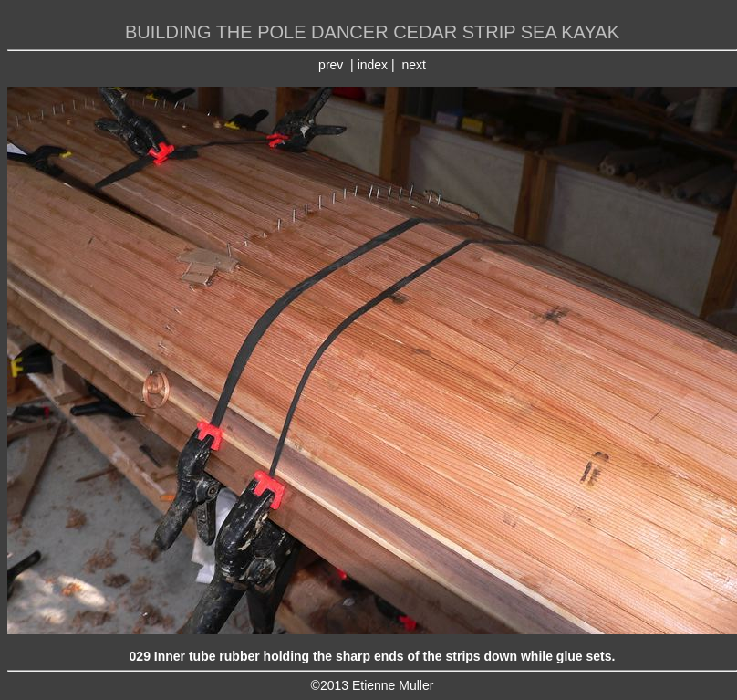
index (373, 65)
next (413, 65)
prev (331, 65)
